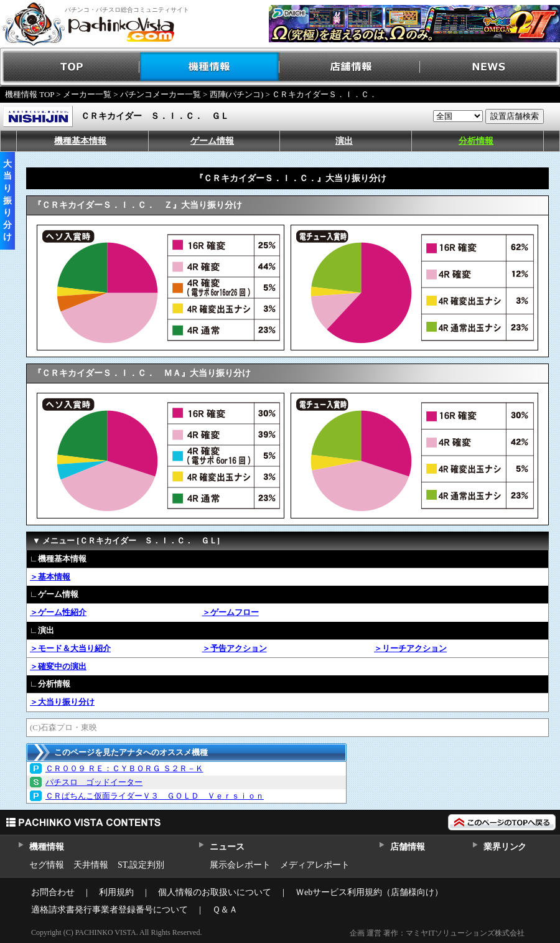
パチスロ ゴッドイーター (94, 782)
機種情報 (210, 67)
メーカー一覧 (87, 94)
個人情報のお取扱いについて (215, 892)
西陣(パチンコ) (237, 94)
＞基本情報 (50, 577)
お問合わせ (53, 892)
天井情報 (91, 865)
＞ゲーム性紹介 (58, 612)
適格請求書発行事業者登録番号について (110, 910)
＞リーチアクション (410, 648)
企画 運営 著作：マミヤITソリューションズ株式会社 (437, 933)
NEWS (490, 67)
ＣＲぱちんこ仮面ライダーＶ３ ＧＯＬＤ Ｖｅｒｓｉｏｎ (155, 796)
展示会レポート (240, 865)
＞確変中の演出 (58, 666)
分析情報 (476, 141)
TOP (70, 67)
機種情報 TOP (30, 94)
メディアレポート (315, 865)
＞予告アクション (235, 648)
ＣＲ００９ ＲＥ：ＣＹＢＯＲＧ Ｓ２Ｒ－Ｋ (124, 768)
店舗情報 (350, 67)
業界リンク (505, 847)
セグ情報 (47, 865)
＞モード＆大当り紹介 (70, 648)
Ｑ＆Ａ (225, 910)
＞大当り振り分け (62, 702)
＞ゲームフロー (231, 612)
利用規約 (116, 892)
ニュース (227, 847)
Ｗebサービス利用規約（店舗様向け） (369, 892)
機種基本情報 (80, 141)
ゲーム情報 (212, 141)
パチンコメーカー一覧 (161, 94)
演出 (344, 141)
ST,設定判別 (141, 865)
